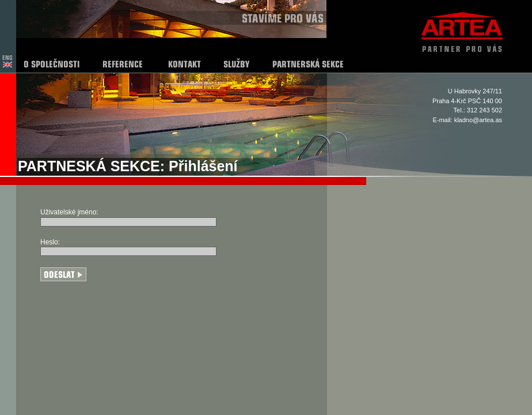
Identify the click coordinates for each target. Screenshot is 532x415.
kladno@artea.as (478, 120)
